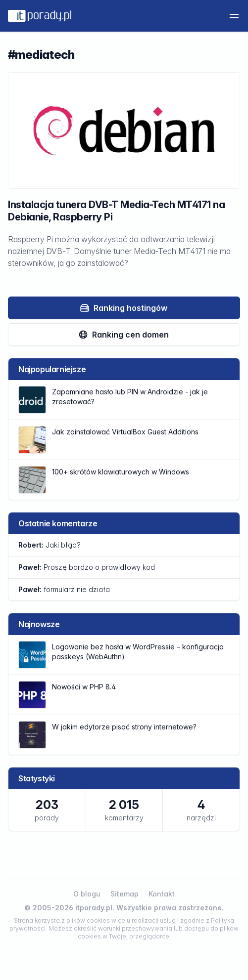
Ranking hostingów (124, 308)
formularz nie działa (64, 589)
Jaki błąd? (50, 545)
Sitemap (124, 894)
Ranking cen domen (124, 335)
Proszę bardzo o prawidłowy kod (87, 567)
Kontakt (162, 894)
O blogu (87, 894)
